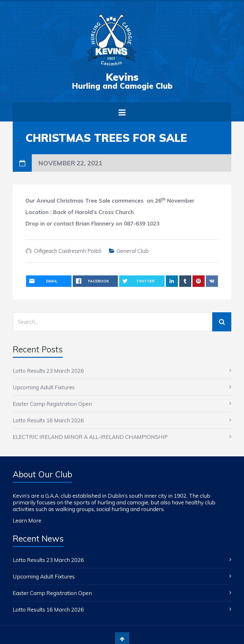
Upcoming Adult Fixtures (44, 387)
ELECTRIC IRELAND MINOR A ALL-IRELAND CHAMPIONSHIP (90, 437)
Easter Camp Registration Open (52, 404)
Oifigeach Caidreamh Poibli (68, 251)
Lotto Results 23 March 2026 (48, 371)
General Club (133, 251)
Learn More (27, 520)
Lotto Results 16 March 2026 (48, 420)
